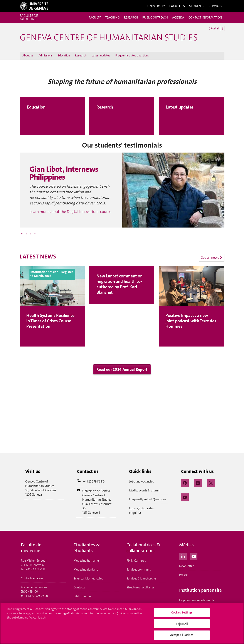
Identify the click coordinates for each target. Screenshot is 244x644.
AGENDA (178, 17)
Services (215, 6)
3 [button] (31, 234)
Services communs (139, 569)
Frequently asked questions (132, 55)
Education (64, 55)
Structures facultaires (141, 587)
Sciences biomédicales (88, 578)
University (156, 6)
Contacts (79, 587)
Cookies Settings (182, 614)
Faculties (177, 6)
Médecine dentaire (86, 569)
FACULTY (95, 17)
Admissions (45, 55)
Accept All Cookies (182, 636)
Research (81, 55)
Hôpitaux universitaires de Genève (197, 602)
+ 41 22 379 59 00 (37, 596)
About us (28, 55)
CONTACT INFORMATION (205, 17)
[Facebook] (185, 483)
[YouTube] (185, 497)
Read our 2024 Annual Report (122, 369)
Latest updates (101, 55)
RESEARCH (131, 17)
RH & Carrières (136, 561)
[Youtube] (194, 556)
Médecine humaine (86, 561)
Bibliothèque (82, 596)
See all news (212, 257)
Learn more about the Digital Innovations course (70, 212)
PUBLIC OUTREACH (155, 17)
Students (197, 6)
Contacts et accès (32, 578)
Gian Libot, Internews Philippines (64, 173)
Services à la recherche (141, 578)
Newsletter (186, 566)
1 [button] (22, 234)
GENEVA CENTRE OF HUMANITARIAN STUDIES (109, 37)
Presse (183, 575)
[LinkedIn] (198, 483)
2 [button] (26, 234)
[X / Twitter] (211, 483)
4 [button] (35, 234)
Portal (214, 29)
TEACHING (112, 17)
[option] (122, 190)
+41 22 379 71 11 (35, 569)
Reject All (182, 625)
